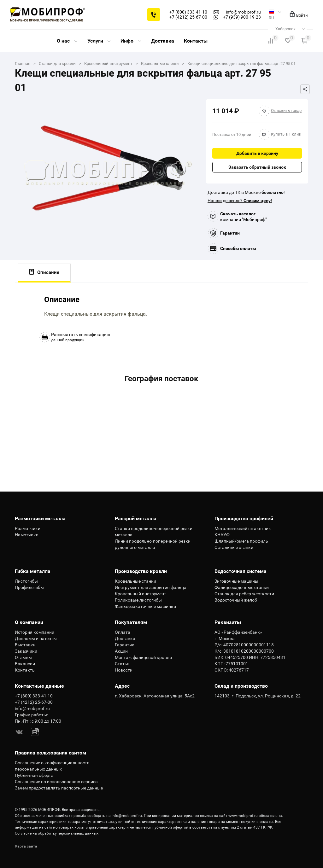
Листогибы (26, 581)
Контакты (196, 41)
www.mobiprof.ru (243, 816)
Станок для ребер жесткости (244, 594)
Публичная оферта (34, 775)
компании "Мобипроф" (243, 217)
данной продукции (81, 337)
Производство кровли (141, 571)
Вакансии (25, 664)
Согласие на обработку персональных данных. (57, 833)
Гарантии (230, 233)
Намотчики (27, 535)
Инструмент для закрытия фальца (151, 587)
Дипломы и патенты (36, 638)
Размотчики (28, 528)
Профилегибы (29, 587)
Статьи (122, 664)
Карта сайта (26, 846)
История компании (35, 632)
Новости (124, 670)
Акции (121, 651)
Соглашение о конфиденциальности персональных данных (52, 766)
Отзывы (23, 657)
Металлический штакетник (243, 528)
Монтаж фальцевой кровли (143, 657)
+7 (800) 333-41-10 (188, 12)
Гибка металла (33, 571)
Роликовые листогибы (138, 600)
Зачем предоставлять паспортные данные (59, 788)
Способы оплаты (238, 248)
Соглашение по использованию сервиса (56, 782)
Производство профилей (244, 518)
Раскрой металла (136, 518)
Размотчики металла (40, 518)
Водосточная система (241, 571)
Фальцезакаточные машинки (145, 606)
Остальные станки (234, 547)
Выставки (25, 645)
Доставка (163, 41)
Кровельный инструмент (141, 594)
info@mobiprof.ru (127, 816)
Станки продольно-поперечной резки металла (154, 532)
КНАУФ (222, 535)
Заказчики (26, 651)
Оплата (123, 632)
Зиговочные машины (236, 581)
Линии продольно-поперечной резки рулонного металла (153, 544)
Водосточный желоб (236, 600)
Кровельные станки (135, 581)
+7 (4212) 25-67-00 (188, 17)
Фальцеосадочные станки (242, 587)
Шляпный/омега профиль (241, 541)
